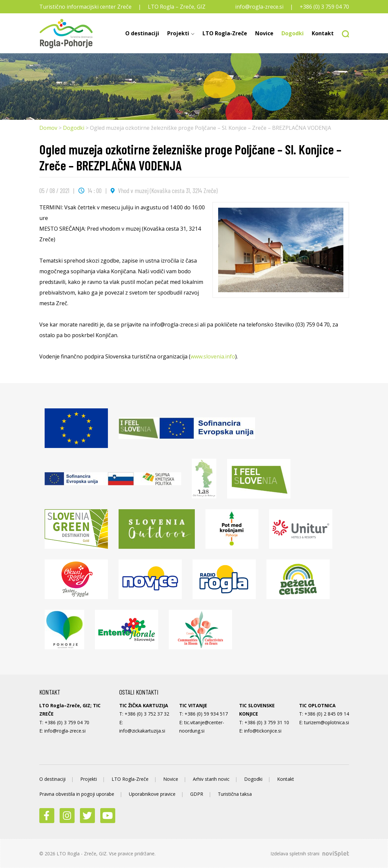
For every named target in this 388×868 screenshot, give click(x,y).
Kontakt (323, 33)
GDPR (197, 794)
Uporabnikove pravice (152, 794)
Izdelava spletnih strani (310, 854)
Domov (48, 128)
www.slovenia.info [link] (213, 356)
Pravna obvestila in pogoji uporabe (77, 794)
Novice (264, 33)
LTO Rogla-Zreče (225, 33)
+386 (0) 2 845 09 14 (327, 714)
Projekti (178, 33)
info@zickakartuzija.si (142, 731)
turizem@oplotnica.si (327, 722)
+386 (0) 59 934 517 (206, 714)
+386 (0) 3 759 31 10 (267, 722)
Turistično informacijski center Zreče (85, 7)
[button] (343, 33)
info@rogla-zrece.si (259, 7)
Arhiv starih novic (211, 779)
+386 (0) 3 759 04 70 (324, 7)
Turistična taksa (235, 794)
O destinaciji (142, 33)
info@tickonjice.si (263, 731)
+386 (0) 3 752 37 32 (147, 714)
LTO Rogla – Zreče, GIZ (177, 7)
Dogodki (293, 33)
